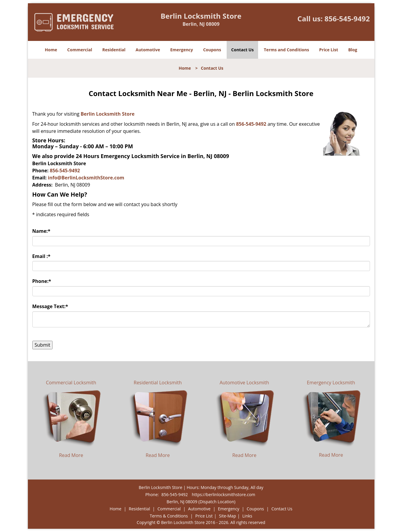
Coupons (212, 50)
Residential (114, 50)
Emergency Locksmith (331, 383)
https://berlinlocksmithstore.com (224, 494)
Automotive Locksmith (244, 383)
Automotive (148, 50)
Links (247, 516)
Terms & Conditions (169, 516)
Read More (71, 455)
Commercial (80, 50)
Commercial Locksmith (71, 383)
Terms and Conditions (286, 50)
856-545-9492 (347, 19)
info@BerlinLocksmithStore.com (86, 178)
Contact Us (242, 50)
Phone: (42, 281)
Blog (353, 50)
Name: (41, 231)
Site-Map (228, 516)
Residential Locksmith (158, 383)
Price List (329, 50)
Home (51, 50)
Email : (42, 256)
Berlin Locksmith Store (108, 114)
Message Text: (50, 306)
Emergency (182, 50)
